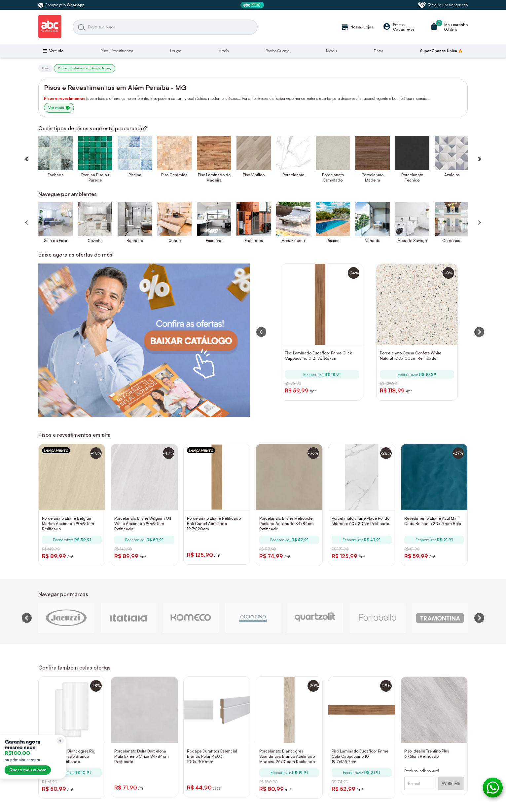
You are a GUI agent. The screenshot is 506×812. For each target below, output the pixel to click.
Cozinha (95, 241)
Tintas (379, 51)
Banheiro (135, 241)
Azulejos (452, 175)
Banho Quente (277, 51)
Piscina (135, 175)
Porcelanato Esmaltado (333, 177)
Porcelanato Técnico (412, 177)
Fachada (56, 175)
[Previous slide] (27, 618)
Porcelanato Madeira (373, 177)
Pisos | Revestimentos (117, 51)
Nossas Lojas (357, 27)
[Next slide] (479, 618)
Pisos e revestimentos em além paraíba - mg (85, 68)
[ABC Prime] (253, 5)
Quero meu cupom (28, 770)
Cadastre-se (404, 29)
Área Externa (293, 241)
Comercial (452, 241)
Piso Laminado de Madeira (214, 177)
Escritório (214, 241)
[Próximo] (479, 219)
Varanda (373, 241)
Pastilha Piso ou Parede (95, 177)
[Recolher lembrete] (60, 741)
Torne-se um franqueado (443, 5)
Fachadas (254, 241)
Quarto (175, 241)
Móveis (331, 51)
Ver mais (59, 108)
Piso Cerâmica (174, 175)
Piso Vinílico (254, 175)
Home (46, 68)
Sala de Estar (56, 241)
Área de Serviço (412, 241)
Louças (176, 51)
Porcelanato (293, 175)
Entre (397, 25)
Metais (223, 51)
